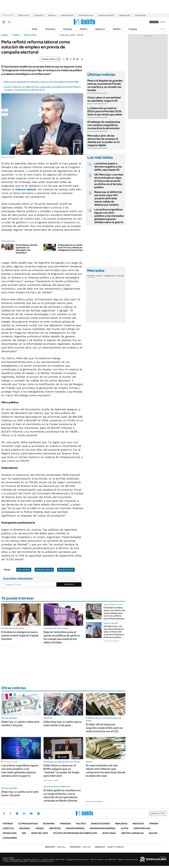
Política (84, 29)
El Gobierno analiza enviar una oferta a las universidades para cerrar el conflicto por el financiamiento (115, 613)
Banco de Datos (100, 824)
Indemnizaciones (67, 15)
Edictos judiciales (132, 833)
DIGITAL (55, 847)
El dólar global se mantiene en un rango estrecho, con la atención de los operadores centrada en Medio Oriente (62, 795)
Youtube (31, 814)
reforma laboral (26, 189)
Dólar (35, 29)
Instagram (17, 813)
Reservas (52, 15)
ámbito (5, 35)
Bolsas (100, 276)
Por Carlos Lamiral (51, 780)
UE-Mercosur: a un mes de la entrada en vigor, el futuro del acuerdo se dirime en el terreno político (109, 181)
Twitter (4, 813)
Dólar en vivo (24, 15)
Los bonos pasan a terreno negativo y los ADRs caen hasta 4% (108, 167)
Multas (153, 833)
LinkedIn (24, 813)
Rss (24, 833)
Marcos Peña (30, 35)
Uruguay (133, 29)
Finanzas (68, 29)
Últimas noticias (28, 824)
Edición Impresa (75, 828)
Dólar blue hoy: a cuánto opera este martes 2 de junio (63, 723)
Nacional (25, 828)
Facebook (11, 813)
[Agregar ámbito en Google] (50, 59)
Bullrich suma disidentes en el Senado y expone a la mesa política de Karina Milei (41, 82)
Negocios (100, 29)
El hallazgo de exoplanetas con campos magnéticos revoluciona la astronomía (104, 125)
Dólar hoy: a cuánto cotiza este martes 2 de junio (20, 723)
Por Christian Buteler (94, 801)
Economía (50, 29)
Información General (103, 828)
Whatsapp (38, 813)
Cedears (120, 276)
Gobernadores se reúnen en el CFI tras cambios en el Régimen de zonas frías (70, 248)
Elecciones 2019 (66, 570)
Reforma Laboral (44, 570)
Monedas (91, 276)
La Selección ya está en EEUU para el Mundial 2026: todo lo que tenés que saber (105, 111)
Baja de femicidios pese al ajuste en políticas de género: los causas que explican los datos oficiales (62, 637)
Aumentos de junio (86, 15)
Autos (125, 828)
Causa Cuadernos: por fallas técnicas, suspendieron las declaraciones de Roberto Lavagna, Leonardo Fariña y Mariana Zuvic (42, 88)
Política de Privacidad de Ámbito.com (75, 833)
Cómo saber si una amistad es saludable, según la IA (104, 99)
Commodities (110, 276)
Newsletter (163, 29)
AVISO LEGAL (109, 833)
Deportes (55, 828)
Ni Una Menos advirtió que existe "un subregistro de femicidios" (26, 249)
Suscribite (69, 584)
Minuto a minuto (11, 762)
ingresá (163, 22)
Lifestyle (8, 828)
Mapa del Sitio (40, 833)
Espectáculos (142, 828)
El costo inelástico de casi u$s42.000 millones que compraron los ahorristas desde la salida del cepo (106, 771)
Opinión (117, 29)
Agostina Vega (125, 15)
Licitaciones (10, 838)
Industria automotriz (106, 15)
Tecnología (10, 833)
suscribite (154, 22)
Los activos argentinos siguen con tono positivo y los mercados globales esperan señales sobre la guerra (109, 216)
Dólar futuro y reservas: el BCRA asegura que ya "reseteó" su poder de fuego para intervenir (61, 771)
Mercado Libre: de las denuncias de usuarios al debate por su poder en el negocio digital (103, 140)
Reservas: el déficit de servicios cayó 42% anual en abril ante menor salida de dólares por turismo (108, 198)
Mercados (121, 824)
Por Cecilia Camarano (111, 641)
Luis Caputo (39, 15)
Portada (8, 824)
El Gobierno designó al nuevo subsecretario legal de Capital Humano (20, 635)
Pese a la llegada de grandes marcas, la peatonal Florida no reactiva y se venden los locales (105, 85)
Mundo (40, 828)
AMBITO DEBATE (110, 847)
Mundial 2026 (140, 15)
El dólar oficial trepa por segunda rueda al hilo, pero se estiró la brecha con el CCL (104, 728)
